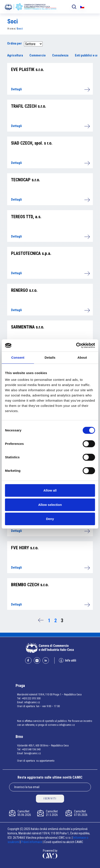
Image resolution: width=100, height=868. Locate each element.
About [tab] (82, 357)
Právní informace (32, 842)
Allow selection (50, 505)
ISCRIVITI (50, 799)
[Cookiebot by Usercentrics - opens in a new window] (76, 345)
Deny (50, 519)
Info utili (68, 660)
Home (11, 29)
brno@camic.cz (33, 753)
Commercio (38, 55)
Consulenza (60, 55)
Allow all (50, 490)
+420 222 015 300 (31, 698)
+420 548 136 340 (31, 749)
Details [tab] (50, 357)
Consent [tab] (18, 357)
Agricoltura (15, 55)
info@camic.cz (32, 702)
